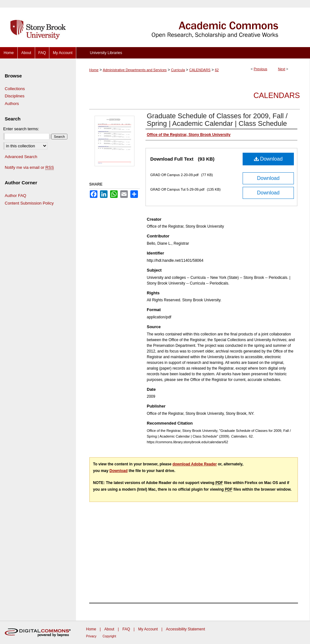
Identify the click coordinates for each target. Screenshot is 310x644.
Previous (260, 69)
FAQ (126, 629)
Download (268, 159)
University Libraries (106, 53)
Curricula (178, 70)
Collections (15, 89)
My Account (148, 629)
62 (217, 70)
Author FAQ (15, 196)
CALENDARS (200, 70)
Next (282, 69)
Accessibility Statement (186, 629)
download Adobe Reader (195, 464)
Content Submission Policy (29, 203)
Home (94, 70)
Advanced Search (21, 157)
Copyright (109, 636)
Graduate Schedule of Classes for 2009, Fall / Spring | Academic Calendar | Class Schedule (217, 120)
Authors (12, 104)
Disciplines (15, 96)
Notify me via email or (29, 168)
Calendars (277, 95)
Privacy (91, 636)
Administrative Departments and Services (135, 70)
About (109, 629)
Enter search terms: (21, 129)
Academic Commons (193, 24)
